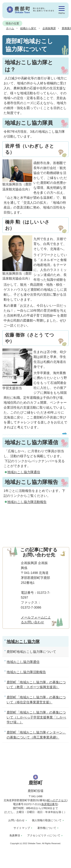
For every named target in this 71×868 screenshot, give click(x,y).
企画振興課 (49, 28)
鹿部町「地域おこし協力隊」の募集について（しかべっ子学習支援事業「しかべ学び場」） (36, 717)
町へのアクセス (57, 800)
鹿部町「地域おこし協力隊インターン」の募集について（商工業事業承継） (36, 735)
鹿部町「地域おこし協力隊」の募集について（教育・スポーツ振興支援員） (36, 685)
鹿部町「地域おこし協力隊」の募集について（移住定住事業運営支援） (36, 700)
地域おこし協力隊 (23, 642)
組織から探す (28, 28)
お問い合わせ (16, 820)
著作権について (47, 828)
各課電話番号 (49, 804)
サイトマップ (22, 828)
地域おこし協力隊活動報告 (27, 502)
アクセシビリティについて (44, 835)
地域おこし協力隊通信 (24, 472)
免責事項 (15, 835)
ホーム (10, 28)
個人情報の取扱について (47, 820)
